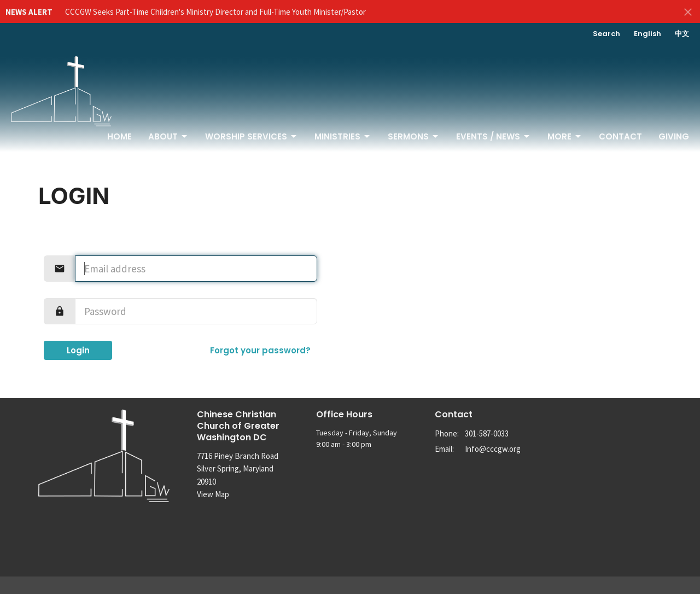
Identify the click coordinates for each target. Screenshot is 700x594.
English (647, 34)
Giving (674, 136)
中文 (682, 34)
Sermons (414, 136)
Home (119, 136)
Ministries (343, 136)
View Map (213, 494)
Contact (620, 136)
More (565, 136)
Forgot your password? (260, 350)
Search (606, 34)
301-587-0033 (487, 433)
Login (78, 350)
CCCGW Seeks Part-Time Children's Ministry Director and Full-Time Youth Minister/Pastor (215, 12)
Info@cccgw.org (493, 449)
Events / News (494, 136)
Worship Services (252, 136)
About (168, 136)
